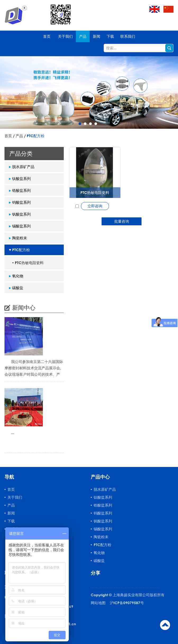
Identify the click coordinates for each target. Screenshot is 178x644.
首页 (47, 36)
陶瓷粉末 (20, 238)
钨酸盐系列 (21, 202)
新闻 (97, 36)
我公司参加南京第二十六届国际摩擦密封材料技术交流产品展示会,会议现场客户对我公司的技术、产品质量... (34, 368)
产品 (83, 36)
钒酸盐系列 (21, 214)
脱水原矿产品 (23, 167)
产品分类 (21, 153)
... (13, 433)
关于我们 (65, 36)
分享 (95, 573)
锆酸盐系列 (21, 190)
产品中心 (100, 477)
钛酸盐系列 (21, 178)
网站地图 (98, 603)
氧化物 (18, 276)
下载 (110, 36)
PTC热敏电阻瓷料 (95, 192)
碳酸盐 (18, 288)
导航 (9, 477)
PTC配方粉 (36, 136)
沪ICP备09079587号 (127, 603)
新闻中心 (24, 307)
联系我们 (128, 36)
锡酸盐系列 (21, 226)
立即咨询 (95, 206)
